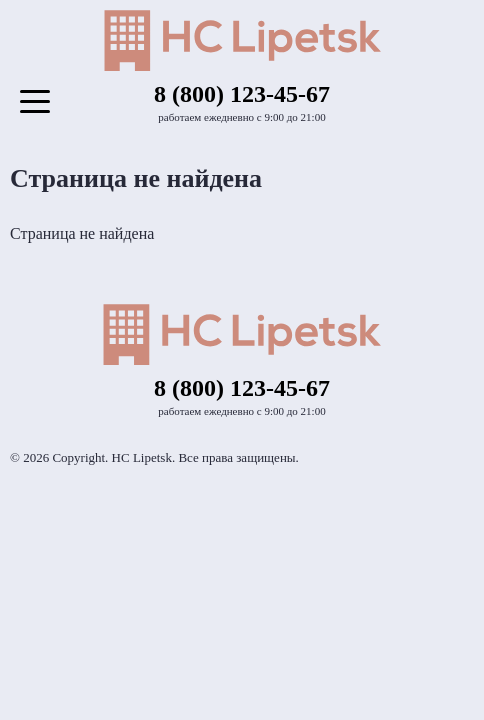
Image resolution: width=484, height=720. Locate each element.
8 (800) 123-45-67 (242, 94)
